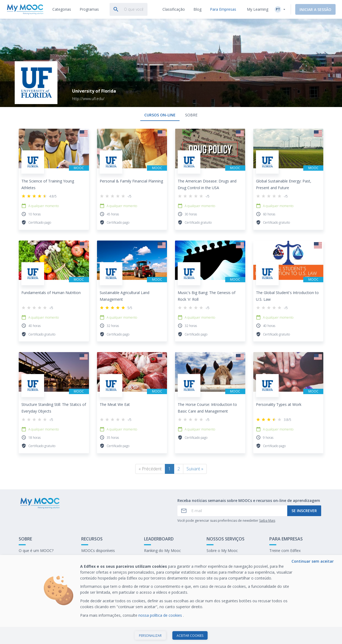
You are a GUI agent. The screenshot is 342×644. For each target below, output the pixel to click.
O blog (87, 567)
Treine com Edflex (285, 550)
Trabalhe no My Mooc (289, 567)
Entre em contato (34, 559)
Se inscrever (304, 511)
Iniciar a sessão (315, 9)
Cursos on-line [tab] (160, 115)
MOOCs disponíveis (98, 550)
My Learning (258, 9)
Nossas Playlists (95, 559)
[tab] (62, 9)
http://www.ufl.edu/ (88, 99)
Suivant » (195, 469)
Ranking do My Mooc (162, 550)
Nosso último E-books (289, 559)
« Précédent (150, 469)
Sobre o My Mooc (222, 550)
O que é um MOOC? (36, 550)
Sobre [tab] (191, 115)
